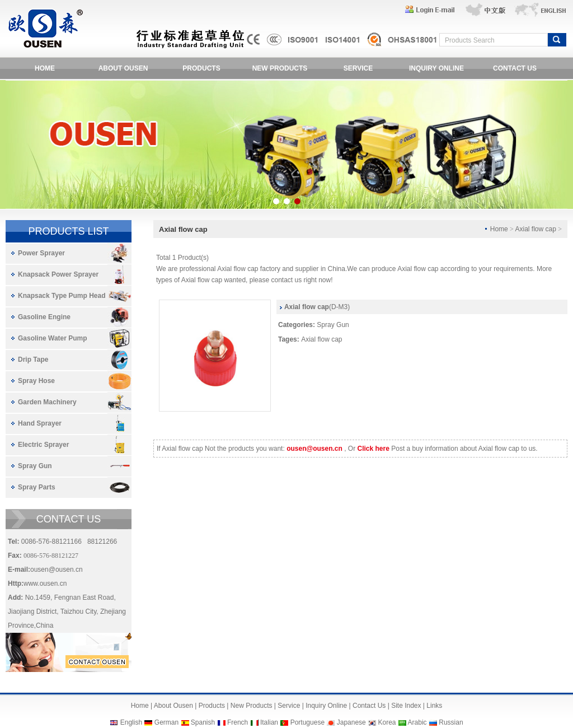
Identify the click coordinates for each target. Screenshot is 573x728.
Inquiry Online (326, 706)
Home (140, 706)
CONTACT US (515, 68)
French (238, 722)
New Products (252, 706)
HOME (45, 68)
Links (434, 706)
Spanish (203, 722)
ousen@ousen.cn (57, 570)
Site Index (406, 706)
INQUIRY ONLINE (436, 68)
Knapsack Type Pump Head (62, 296)
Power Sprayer (41, 253)
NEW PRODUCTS (280, 68)
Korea (387, 722)
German (166, 722)
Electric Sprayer (43, 445)
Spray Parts (37, 487)
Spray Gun (35, 466)
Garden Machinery (47, 402)
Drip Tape (33, 360)
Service (289, 706)
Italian (269, 722)
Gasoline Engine (44, 317)
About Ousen (173, 706)
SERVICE (358, 68)
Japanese (351, 722)
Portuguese (307, 722)
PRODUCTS (201, 68)
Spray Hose (36, 381)
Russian (451, 722)
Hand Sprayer (40, 423)
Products (212, 706)
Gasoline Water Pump (53, 338)
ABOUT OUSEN (123, 68)
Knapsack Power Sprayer (58, 274)
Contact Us (369, 706)
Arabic (417, 722)
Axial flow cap (321, 339)
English (131, 722)
